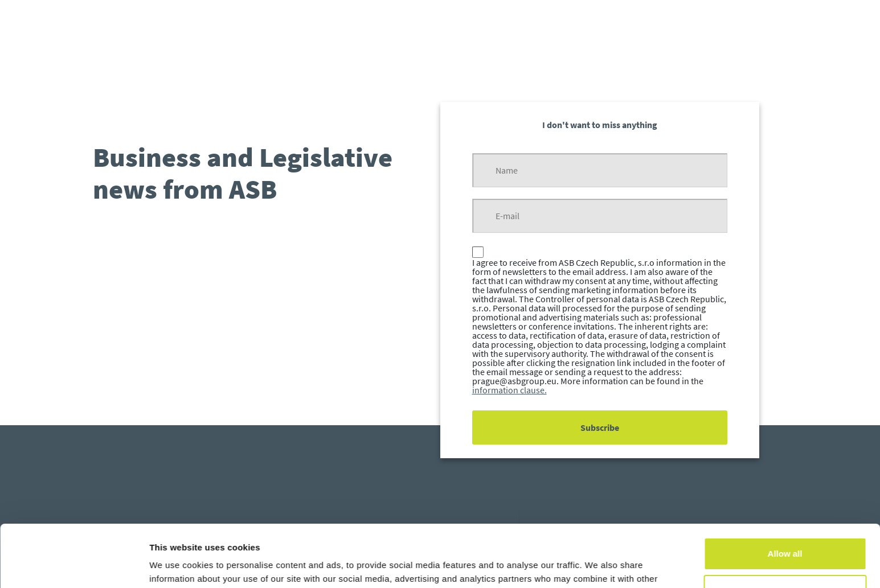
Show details (176, 566)
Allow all (785, 496)
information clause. (509, 390)
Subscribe (600, 427)
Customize (785, 533)
